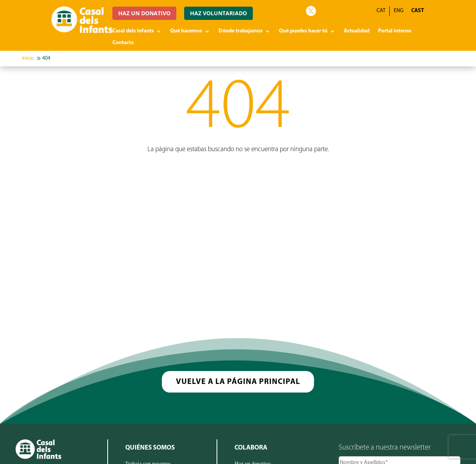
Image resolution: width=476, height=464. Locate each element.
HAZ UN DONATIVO (144, 13)
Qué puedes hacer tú (303, 31)
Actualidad (357, 31)
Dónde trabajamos (241, 31)
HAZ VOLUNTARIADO (218, 13)
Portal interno (395, 31)
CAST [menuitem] (418, 11)
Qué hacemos (186, 31)
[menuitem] (418, 11)
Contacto (123, 43)
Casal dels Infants (133, 31)
